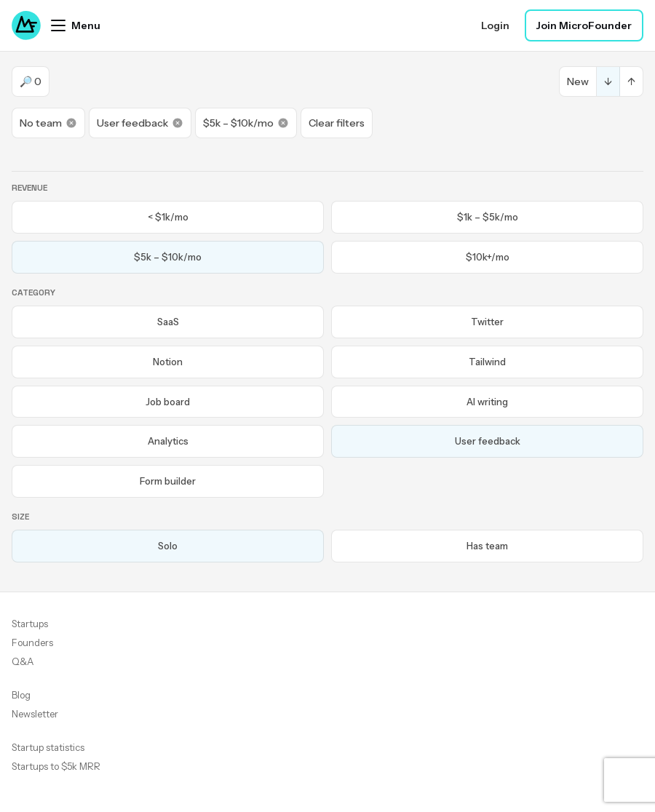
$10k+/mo (488, 257)
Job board (168, 402)
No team (48, 123)
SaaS (168, 322)
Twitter (487, 322)
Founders (32, 642)
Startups (30, 624)
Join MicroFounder (584, 25)
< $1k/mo (168, 217)
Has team (487, 546)
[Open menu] (76, 25)
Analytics (168, 441)
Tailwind (487, 362)
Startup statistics (48, 747)
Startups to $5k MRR (56, 766)
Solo (168, 546)
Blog (21, 695)
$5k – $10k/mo (246, 123)
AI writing (487, 402)
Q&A (23, 661)
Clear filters (337, 123)
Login (495, 25)
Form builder (168, 481)
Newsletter (35, 714)
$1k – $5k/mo (488, 217)
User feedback (140, 123)
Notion (168, 362)
